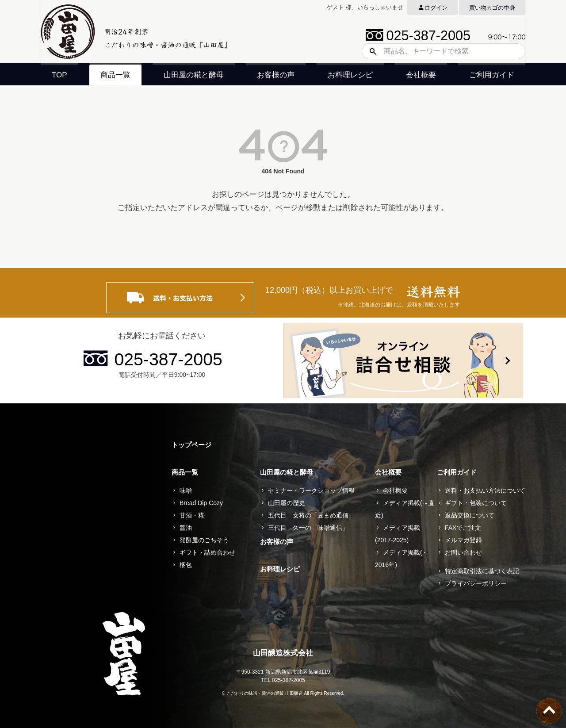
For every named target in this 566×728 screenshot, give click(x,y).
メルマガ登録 (463, 540)
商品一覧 (115, 75)
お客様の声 (276, 75)
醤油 (186, 528)
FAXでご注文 (463, 528)
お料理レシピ (350, 75)
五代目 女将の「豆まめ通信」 (311, 515)
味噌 (186, 490)
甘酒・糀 (192, 515)
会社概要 (421, 75)
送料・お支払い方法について (485, 490)
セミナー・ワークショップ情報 (311, 490)
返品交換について (470, 515)
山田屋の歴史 (287, 503)
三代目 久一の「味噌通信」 (308, 528)
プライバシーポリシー (476, 583)
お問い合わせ (463, 552)
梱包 (186, 565)
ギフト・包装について (476, 503)
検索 (370, 51)
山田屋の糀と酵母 (194, 75)
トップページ (191, 445)
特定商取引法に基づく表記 (482, 571)
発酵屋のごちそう (204, 540)
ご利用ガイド (492, 75)
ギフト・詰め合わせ (207, 552)
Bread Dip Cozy (201, 503)
